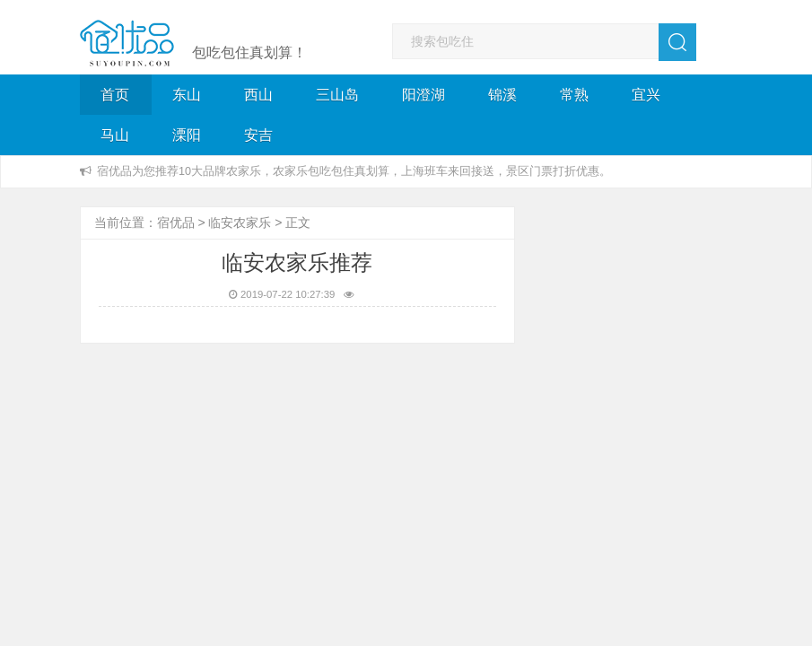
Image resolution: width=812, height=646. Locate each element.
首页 (115, 95)
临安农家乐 (240, 223)
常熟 (574, 95)
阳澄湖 (423, 95)
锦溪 (502, 95)
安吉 (258, 135)
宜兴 (646, 95)
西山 (258, 95)
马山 (115, 135)
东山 (187, 95)
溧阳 (187, 135)
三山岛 (337, 95)
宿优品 (176, 223)
